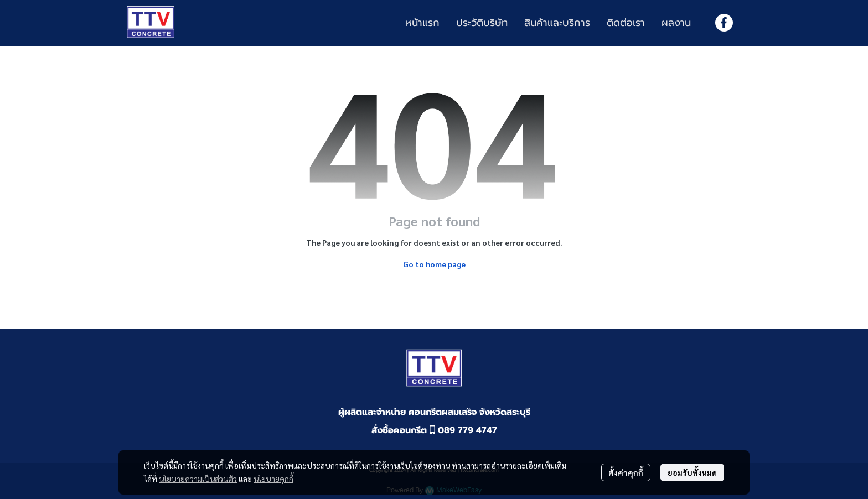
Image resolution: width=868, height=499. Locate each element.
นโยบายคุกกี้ (273, 479)
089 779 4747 (463, 430)
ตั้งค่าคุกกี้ (626, 472)
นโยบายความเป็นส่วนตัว (198, 479)
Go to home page (434, 264)
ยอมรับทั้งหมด (692, 472)
